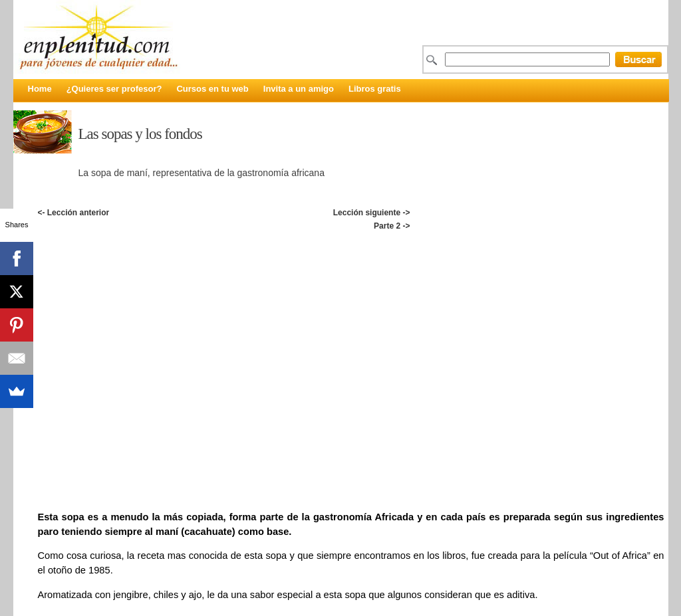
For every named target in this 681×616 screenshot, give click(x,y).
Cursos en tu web (212, 89)
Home (40, 89)
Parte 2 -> (392, 226)
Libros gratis (375, 89)
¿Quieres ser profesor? (114, 89)
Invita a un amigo (299, 89)
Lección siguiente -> (372, 213)
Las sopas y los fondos (140, 134)
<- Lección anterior (73, 213)
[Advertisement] (350, 247)
